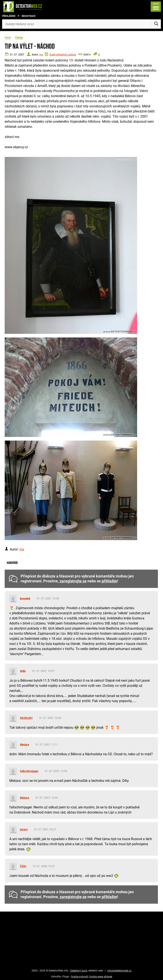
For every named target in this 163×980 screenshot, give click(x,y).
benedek (25, 598)
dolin (23, 671)
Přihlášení (9, 16)
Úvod (8, 38)
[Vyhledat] (156, 24)
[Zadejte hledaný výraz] (81, 24)
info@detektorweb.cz (119, 971)
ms (41, 55)
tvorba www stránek (101, 977)
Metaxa (25, 745)
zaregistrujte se (73, 581)
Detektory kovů (79, 971)
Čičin (23, 866)
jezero (24, 829)
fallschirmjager (29, 771)
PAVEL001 (26, 718)
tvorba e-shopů (80, 977)
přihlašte (109, 581)
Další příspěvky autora (63, 55)
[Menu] (155, 7)
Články (19, 38)
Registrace (29, 16)
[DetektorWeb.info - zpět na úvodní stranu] (37, 7)
